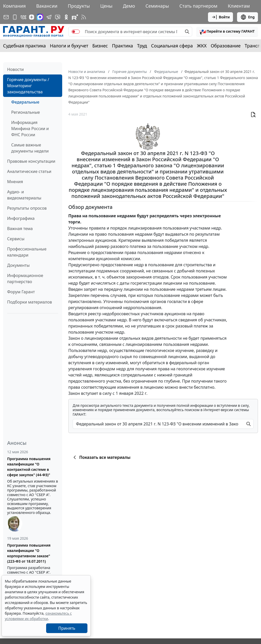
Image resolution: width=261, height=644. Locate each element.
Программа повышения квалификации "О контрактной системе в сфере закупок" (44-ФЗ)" (29, 467)
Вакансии (47, 6)
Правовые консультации (31, 161)
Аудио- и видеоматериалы (24, 195)
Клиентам (239, 6)
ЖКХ (202, 46)
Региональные (25, 112)
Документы (18, 265)
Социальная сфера (172, 46)
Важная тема (20, 229)
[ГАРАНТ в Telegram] (49, 17)
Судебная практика (24, 46)
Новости (15, 69)
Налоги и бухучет (69, 46)
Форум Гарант (21, 292)
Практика (122, 46)
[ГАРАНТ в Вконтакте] (23, 17)
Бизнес (100, 46)
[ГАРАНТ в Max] (40, 17)
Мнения (15, 182)
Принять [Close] (67, 628)
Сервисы (16, 239)
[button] (227, 32)
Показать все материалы (101, 457)
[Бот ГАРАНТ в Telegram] (58, 17)
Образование (226, 46)
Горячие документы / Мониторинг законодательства (28, 86)
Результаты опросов (27, 208)
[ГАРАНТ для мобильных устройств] (15, 17)
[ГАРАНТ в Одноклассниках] (66, 17)
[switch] (76, 32)
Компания (14, 6)
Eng (247, 17)
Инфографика (21, 218)
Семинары (157, 6)
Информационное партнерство (25, 279)
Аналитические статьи (29, 171)
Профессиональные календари (27, 252)
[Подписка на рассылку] (6, 17)
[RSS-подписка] (84, 17)
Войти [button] (221, 17)
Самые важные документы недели (30, 148)
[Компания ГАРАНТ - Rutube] (75, 17)
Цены (106, 6)
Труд (142, 46)
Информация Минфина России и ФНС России (30, 129)
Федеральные (25, 102)
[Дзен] (32, 17)
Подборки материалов (30, 302)
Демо (129, 6)
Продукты (79, 6)
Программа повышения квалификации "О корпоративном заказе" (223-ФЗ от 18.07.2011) (29, 553)
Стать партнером (198, 6)
